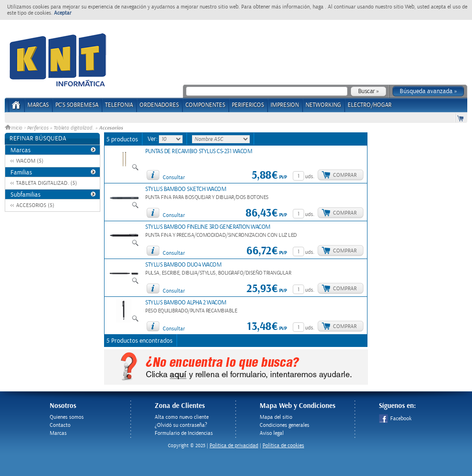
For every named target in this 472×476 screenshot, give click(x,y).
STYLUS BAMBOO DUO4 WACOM (183, 265)
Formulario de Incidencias (184, 433)
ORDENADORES (159, 105)
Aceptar (63, 13)
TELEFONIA (119, 105)
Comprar (345, 175)
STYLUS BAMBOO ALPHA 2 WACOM (186, 303)
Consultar (174, 177)
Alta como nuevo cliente (182, 417)
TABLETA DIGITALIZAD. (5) (47, 183)
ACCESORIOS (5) (35, 205)
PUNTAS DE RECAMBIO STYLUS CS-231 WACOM (199, 151)
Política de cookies (283, 446)
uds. (310, 177)
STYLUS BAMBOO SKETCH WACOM (186, 189)
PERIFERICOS (248, 105)
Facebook (395, 419)
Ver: (153, 139)
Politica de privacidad (234, 446)
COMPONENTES (205, 105)
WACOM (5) (30, 161)
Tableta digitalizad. (74, 128)
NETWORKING (323, 105)
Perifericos (38, 128)
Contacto (60, 425)
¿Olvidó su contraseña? (181, 425)
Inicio (14, 128)
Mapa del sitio (276, 417)
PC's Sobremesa (77, 105)
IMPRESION (285, 105)
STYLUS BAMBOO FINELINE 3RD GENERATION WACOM (208, 227)
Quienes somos (67, 417)
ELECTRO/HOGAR (370, 105)
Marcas (38, 105)
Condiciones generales (284, 425)
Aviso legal (272, 433)
